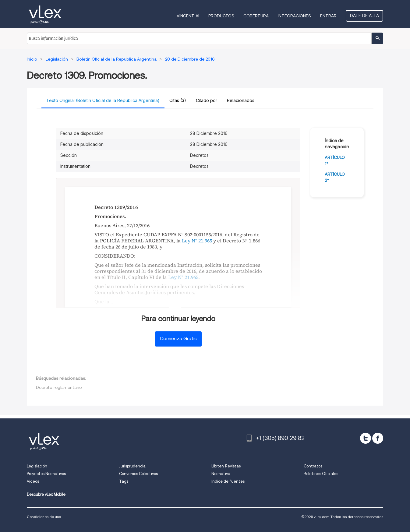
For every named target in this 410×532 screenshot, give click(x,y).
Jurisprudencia (132, 466)
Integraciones (294, 16)
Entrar (328, 16)
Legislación (37, 466)
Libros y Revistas (226, 466)
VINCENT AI (188, 16)
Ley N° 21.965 (197, 241)
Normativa (221, 474)
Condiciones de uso (44, 517)
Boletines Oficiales (321, 474)
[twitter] (366, 438)
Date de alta (364, 16)
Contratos (313, 466)
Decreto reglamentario (59, 387)
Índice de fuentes (228, 481)
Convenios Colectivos (138, 474)
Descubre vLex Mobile (46, 494)
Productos (221, 16)
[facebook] (378, 438)
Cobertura (256, 16)
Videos (33, 481)
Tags (124, 481)
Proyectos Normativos (46, 474)
